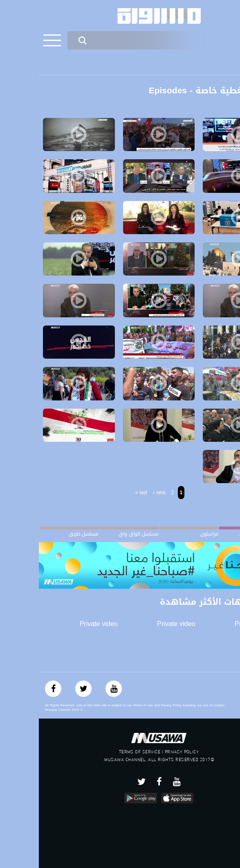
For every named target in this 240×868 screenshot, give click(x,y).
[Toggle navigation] (13, 40)
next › (120, 493)
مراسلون (170, 534)
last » (102, 493)
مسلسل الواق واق (100, 534)
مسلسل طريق (45, 534)
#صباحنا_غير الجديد (220, 534)
